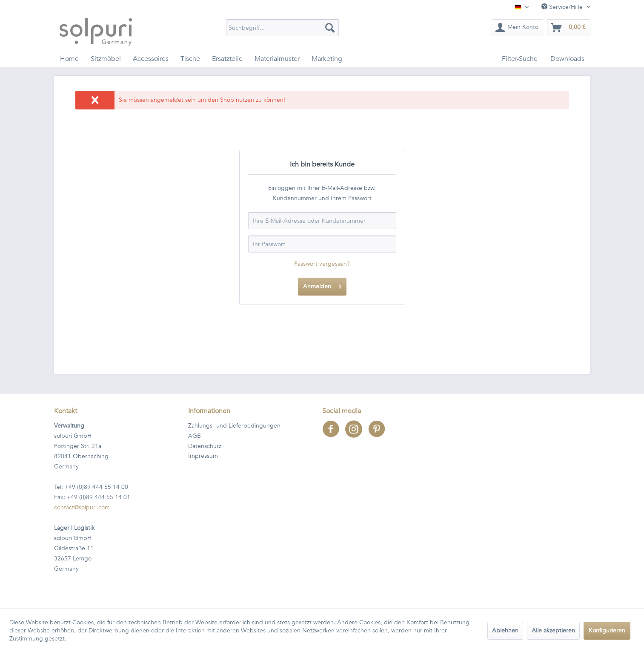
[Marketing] (327, 59)
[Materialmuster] (277, 59)
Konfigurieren (607, 630)
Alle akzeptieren (553, 630)
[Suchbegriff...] (282, 28)
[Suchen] (330, 28)
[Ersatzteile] (227, 59)
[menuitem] (282, 28)
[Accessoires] (151, 59)
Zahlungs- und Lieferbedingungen (234, 426)
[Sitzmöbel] (106, 59)
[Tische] (190, 59)
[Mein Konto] (517, 28)
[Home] (69, 59)
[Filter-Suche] (520, 59)
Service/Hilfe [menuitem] (563, 7)
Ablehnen (505, 630)
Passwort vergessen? (322, 264)
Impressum (203, 456)
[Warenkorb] (569, 28)
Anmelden (322, 285)
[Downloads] (567, 59)
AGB (195, 436)
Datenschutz (205, 446)
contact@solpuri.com (82, 507)
